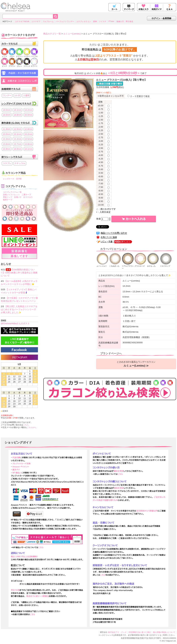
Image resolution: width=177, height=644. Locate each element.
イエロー (27, 55)
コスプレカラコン (84, 21)
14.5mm (7, 115)
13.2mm (28, 134)
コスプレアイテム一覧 (12, 192)
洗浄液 (19, 179)
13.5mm (28, 139)
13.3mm (7, 139)
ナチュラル (20, 163)
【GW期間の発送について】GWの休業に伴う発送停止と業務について (19, 273)
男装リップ (8, 197)
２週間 (26, 95)
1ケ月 (17, 95)
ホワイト (34, 65)
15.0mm (28, 115)
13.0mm (7, 134)
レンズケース (9, 179)
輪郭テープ (8, 200)
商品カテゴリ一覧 (52, 34)
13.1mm (17, 134)
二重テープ (26, 195)
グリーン (19, 55)
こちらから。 (32, 427)
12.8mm (28, 129)
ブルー (12, 55)
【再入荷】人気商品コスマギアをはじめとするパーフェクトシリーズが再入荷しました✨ (19, 309)
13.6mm (7, 144)
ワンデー (7, 95)
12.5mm (17, 129)
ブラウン (12, 65)
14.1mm (17, 110)
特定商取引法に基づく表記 (140, 632)
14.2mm (28, 110)
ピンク (5, 65)
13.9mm (7, 149)
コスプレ (7, 163)
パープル (34, 55)
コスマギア (36, 21)
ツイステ (102, 21)
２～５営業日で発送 (138, 96)
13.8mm (28, 144)
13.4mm (17, 139)
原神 (95, 21)
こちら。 (27, 425)
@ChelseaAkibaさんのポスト (15, 323)
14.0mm (7, 110)
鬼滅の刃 (120, 21)
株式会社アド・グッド (117, 632)
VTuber (111, 21)
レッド (5, 55)
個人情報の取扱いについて (164, 632)
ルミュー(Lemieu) (72, 34)
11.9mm (7, 129)
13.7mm (17, 144)
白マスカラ (28, 197)
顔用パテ (18, 197)
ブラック (27, 65)
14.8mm (17, 115)
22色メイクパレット (11, 195)
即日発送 (129, 21)
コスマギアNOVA (22, 21)
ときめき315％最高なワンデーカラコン (136, 364)
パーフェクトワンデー (65, 21)
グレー (19, 65)
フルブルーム (48, 21)
